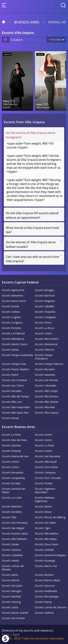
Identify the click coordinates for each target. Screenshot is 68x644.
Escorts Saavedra (45, 375)
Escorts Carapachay (13, 478)
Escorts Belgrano (45, 301)
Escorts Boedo (11, 306)
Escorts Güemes (11, 445)
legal (16, 634)
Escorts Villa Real (45, 407)
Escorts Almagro (45, 290)
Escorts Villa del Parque (15, 396)
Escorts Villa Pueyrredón (16, 407)
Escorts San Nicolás (46, 380)
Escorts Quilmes (44, 613)
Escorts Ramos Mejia (47, 580)
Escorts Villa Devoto (47, 396)
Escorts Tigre (43, 528)
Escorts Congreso (12, 323)
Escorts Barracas (45, 295)
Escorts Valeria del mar (15, 456)
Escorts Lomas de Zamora (51, 607)
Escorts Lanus (10, 607)
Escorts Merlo (10, 575)
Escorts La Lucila (12, 498)
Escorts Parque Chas (14, 364)
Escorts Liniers (43, 333)
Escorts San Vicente (13, 618)
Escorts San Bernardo (48, 456)
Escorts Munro (43, 506)
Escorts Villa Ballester (14, 539)
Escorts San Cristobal (14, 380)
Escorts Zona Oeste (47, 544)
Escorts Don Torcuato (48, 478)
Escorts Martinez (12, 506)
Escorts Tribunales (46, 386)
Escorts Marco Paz (46, 566)
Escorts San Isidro (45, 523)
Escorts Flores (43, 323)
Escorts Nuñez (10, 350)
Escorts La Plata (11, 435)
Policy (6, 634)
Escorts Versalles (12, 391)
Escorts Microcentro (47, 339)
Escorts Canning (11, 602)
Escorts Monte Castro (15, 344)
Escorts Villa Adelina (46, 533)
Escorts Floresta (11, 328)
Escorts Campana (45, 472)
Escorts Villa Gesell (46, 462)
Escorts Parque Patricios (49, 364)
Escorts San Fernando (15, 523)
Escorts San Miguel (13, 528)
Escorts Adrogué (12, 591)
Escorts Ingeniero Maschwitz (45, 490)
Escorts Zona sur (45, 586)
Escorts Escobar (11, 483)
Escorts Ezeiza (43, 602)
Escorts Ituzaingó (45, 561)
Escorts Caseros (11, 550)
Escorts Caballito (45, 306)
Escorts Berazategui (47, 596)
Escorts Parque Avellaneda (17, 355)
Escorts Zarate (10, 544)
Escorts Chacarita (45, 312)
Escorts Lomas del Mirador (13, 568)
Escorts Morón (11, 580)
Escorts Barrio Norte (14, 301)
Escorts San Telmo (13, 386)
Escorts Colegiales (46, 317)
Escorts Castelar (44, 550)
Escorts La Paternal (13, 333)
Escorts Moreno (44, 575)
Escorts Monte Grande (15, 613)
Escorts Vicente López (15, 533)
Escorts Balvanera (12, 295)
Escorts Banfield (11, 596)
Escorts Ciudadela (12, 555)
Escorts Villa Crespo (46, 391)
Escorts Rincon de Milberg (50, 517)
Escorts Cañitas (11, 312)
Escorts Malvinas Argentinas (45, 499)
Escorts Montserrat (46, 344)
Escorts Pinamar (11, 451)
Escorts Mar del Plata (14, 440)
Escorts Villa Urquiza (47, 413)
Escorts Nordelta (12, 512)
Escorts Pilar (9, 517)
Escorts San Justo (12, 586)
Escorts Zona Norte (46, 467)
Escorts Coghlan (11, 317)
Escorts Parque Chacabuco (44, 357)
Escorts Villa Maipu (46, 539)
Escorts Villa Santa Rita (15, 413)
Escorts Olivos (43, 512)
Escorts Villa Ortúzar (47, 402)
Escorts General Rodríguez (50, 555)
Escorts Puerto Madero (16, 369)
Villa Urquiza (10, 104)
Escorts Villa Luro (12, 402)
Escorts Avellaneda (46, 591)
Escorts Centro (44, 435)
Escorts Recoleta (45, 369)
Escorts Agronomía (13, 290)
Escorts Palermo (45, 350)
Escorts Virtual (10, 418)
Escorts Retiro (10, 375)
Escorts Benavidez (13, 472)
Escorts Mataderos (13, 339)
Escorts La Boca (44, 328)
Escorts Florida (44, 483)
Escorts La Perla (44, 445)
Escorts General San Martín (14, 490)
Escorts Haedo (10, 561)
